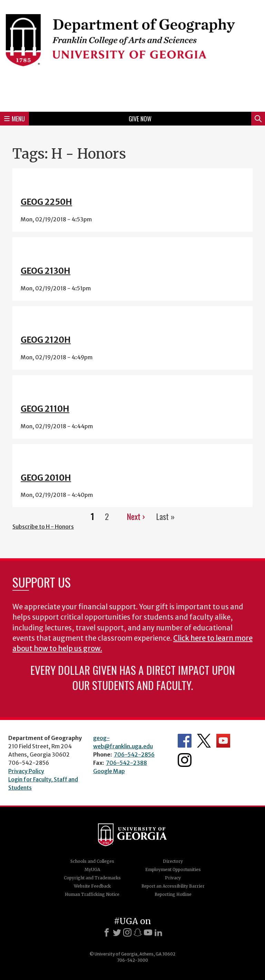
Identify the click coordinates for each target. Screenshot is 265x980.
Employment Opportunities (173, 869)
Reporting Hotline (173, 894)
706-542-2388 (126, 763)
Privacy (173, 878)
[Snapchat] (138, 932)
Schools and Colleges (92, 861)
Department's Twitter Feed (204, 741)
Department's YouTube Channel (223, 741)
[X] (117, 932)
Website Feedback (92, 886)
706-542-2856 (134, 754)
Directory (173, 861)
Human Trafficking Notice (92, 894)
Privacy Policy (26, 771)
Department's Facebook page (185, 741)
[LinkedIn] (158, 932)
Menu (14, 119)
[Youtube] (148, 932)
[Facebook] (107, 932)
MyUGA (92, 869)
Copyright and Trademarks (92, 878)
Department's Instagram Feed (185, 760)
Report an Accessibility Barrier (173, 886)
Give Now (140, 119)
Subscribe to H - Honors (43, 527)
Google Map (109, 771)
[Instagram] (127, 932)
